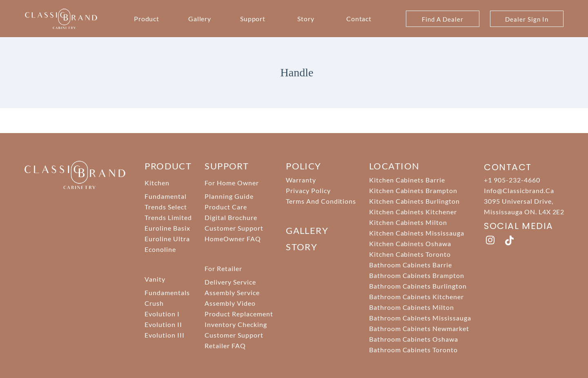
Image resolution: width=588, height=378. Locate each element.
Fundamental (166, 196)
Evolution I (162, 314)
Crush (154, 303)
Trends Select (166, 207)
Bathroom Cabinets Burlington (418, 286)
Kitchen (157, 183)
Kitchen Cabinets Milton (408, 222)
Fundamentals (167, 292)
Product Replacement (239, 314)
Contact (359, 19)
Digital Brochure (231, 217)
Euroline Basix (167, 228)
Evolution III (164, 335)
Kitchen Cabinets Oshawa (410, 243)
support (227, 166)
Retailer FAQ (225, 346)
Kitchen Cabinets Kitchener (413, 212)
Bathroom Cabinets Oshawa (414, 339)
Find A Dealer (442, 19)
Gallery (200, 19)
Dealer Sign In (527, 19)
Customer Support (234, 228)
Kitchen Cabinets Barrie (407, 180)
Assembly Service (232, 292)
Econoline (160, 249)
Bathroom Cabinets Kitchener (416, 297)
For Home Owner (232, 183)
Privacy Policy (308, 190)
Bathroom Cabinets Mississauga (420, 318)
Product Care (226, 207)
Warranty (301, 180)
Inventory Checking (236, 324)
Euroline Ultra (167, 239)
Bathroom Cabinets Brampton (417, 275)
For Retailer (223, 268)
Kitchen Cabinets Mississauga (417, 233)
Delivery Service (230, 282)
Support (253, 19)
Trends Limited (168, 217)
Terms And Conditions (321, 201)
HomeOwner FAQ (233, 239)
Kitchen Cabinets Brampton (413, 190)
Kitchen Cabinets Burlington (414, 201)
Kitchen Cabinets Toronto (410, 254)
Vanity (155, 279)
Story (306, 19)
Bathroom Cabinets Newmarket (419, 328)
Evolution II (163, 324)
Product (147, 19)
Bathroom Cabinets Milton (412, 307)
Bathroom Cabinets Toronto (413, 350)
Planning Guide (229, 196)
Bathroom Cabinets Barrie (411, 265)
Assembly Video (230, 303)
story (302, 247)
